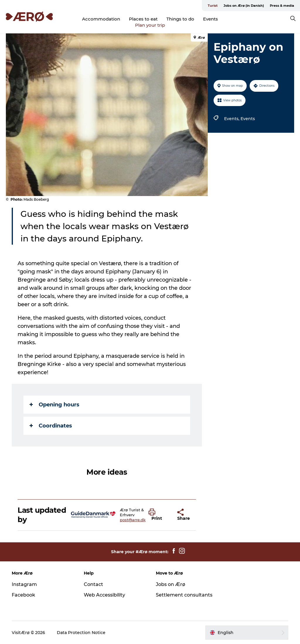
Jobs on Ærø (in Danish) (244, 6)
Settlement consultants (184, 595)
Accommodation (101, 19)
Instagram (24, 584)
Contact (93, 584)
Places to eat (143, 19)
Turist (213, 6)
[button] (158, 515)
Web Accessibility (104, 595)
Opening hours (54, 405)
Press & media (282, 6)
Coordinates (51, 426)
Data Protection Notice (81, 633)
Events (210, 19)
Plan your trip (150, 25)
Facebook (23, 595)
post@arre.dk (133, 520)
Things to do (180, 19)
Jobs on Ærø (171, 584)
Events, (232, 119)
